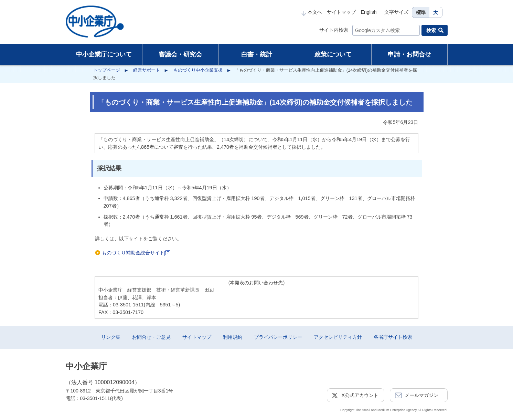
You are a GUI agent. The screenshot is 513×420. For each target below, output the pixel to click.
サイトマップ (341, 12)
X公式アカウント (360, 395)
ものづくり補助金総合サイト (136, 253)
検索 (431, 30)
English (369, 12)
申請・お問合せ (409, 54)
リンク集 (111, 337)
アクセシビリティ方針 (338, 337)
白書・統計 (257, 54)
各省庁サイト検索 (393, 337)
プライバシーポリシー (278, 337)
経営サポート (147, 70)
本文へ (312, 12)
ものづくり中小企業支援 (198, 70)
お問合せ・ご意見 (151, 337)
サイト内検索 (334, 30)
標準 (421, 12)
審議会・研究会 (180, 54)
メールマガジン (421, 395)
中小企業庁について (104, 54)
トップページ (107, 70)
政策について (333, 54)
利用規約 (233, 337)
